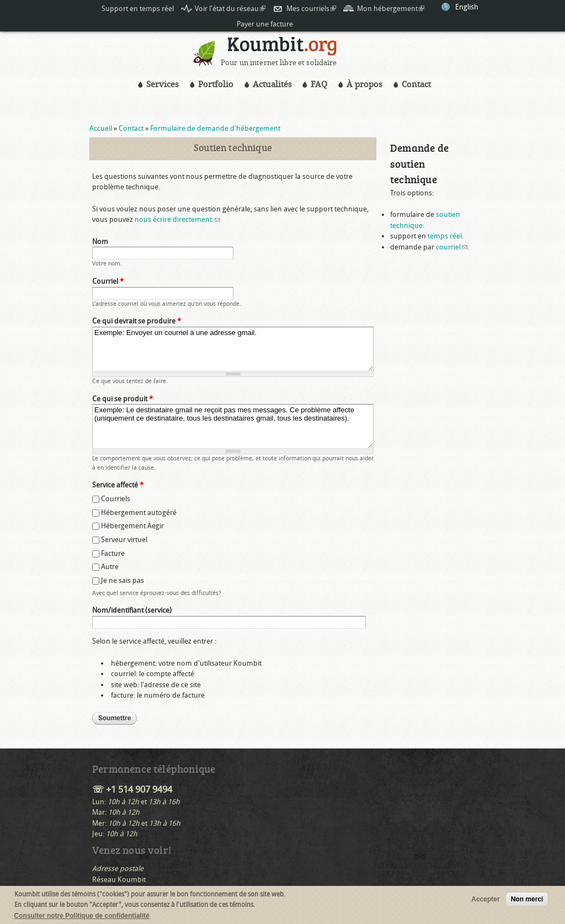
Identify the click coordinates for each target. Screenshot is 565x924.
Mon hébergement (391, 9)
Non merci (527, 901)
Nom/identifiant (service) (132, 610)
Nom (100, 241)
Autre (110, 567)
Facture (113, 553)
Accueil (101, 128)
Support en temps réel (138, 9)
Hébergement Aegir (132, 526)
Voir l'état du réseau (230, 9)
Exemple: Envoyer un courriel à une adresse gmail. (233, 349)
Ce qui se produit (122, 399)
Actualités (272, 84)
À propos (364, 84)
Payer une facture (265, 24)
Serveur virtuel (124, 540)
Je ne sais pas (122, 580)
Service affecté (118, 485)
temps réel (445, 236)
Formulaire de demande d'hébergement (215, 128)
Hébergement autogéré (139, 513)
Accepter (485, 901)
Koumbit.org (282, 48)
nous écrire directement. (177, 219)
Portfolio (216, 84)
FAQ (319, 84)
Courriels (116, 499)
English (467, 7)
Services (162, 84)
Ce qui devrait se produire (137, 321)
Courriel (108, 281)
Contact (416, 84)
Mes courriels (311, 9)
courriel (452, 247)
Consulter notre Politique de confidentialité (82, 918)
